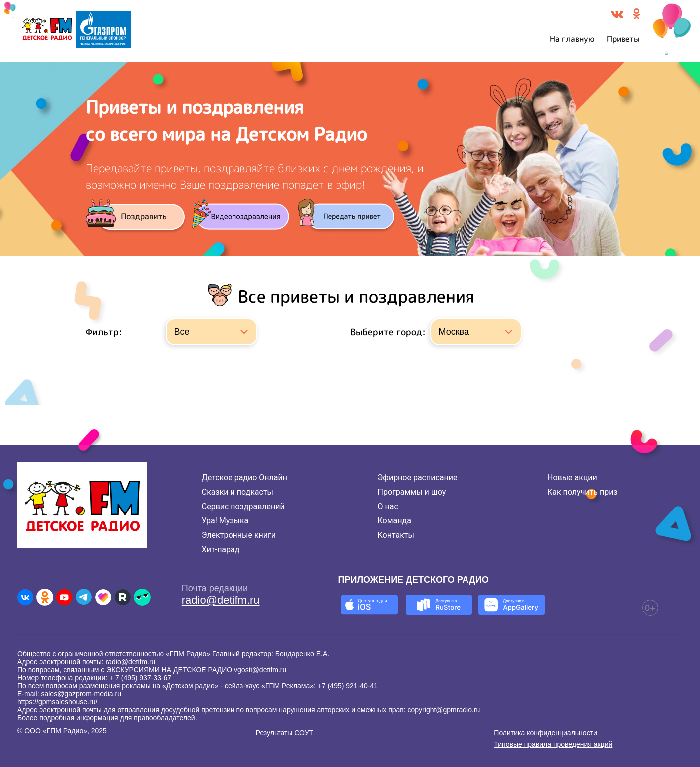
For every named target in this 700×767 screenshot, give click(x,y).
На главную (572, 39)
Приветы (623, 39)
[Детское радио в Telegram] (84, 597)
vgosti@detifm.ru (260, 670)
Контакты (396, 535)
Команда (394, 521)
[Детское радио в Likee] (103, 597)
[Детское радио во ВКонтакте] (25, 597)
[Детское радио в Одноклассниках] (45, 597)
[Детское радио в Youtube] (64, 597)
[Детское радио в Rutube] (123, 597)
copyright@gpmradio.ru (444, 710)
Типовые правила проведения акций (553, 744)
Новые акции (572, 477)
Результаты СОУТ (285, 733)
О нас (388, 506)
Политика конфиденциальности (546, 733)
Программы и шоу (412, 492)
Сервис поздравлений (243, 506)
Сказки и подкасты (237, 492)
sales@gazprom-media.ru (81, 694)
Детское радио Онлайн (244, 477)
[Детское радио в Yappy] (142, 597)
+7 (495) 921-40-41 (348, 686)
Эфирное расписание (418, 477)
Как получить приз (583, 492)
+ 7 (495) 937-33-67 (140, 678)
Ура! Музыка (225, 521)
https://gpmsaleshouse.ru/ (57, 702)
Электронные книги (239, 535)
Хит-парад (221, 550)
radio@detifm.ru (221, 600)
